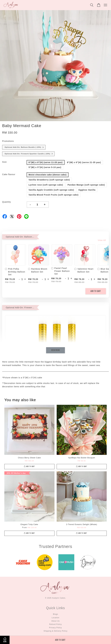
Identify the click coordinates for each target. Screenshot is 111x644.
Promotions (8, 141)
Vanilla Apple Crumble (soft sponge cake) (51, 190)
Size (4, 162)
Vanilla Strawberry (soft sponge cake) (49, 180)
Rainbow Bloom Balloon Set (38, 270)
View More (55, 350)
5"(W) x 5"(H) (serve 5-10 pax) (45, 167)
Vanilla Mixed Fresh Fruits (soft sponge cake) (54, 195)
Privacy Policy (55, 628)
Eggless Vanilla (87, 190)
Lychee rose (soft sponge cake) (46, 185)
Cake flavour (9, 174)
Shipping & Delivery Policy (56, 631)
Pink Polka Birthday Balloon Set (15, 272)
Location (56, 618)
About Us (56, 621)
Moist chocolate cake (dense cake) (48, 175)
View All (102, 240)
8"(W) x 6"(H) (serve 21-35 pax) (84, 162)
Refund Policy (55, 624)
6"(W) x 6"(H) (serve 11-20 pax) (46, 162)
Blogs (56, 614)
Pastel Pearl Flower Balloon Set (61, 271)
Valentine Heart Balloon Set (84, 270)
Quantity (7, 202)
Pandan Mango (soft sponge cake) (86, 185)
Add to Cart (96, 291)
